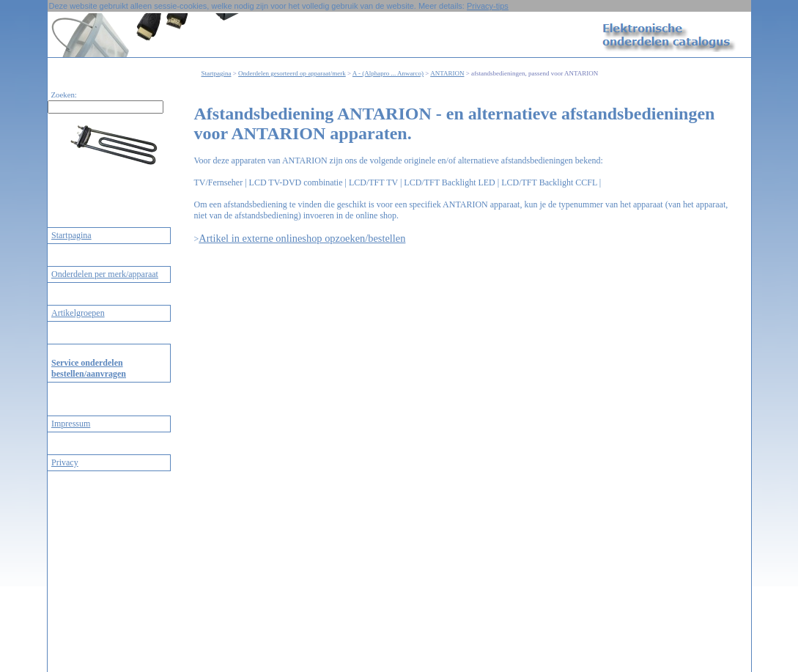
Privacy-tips (488, 6)
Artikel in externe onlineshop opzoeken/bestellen (302, 238)
